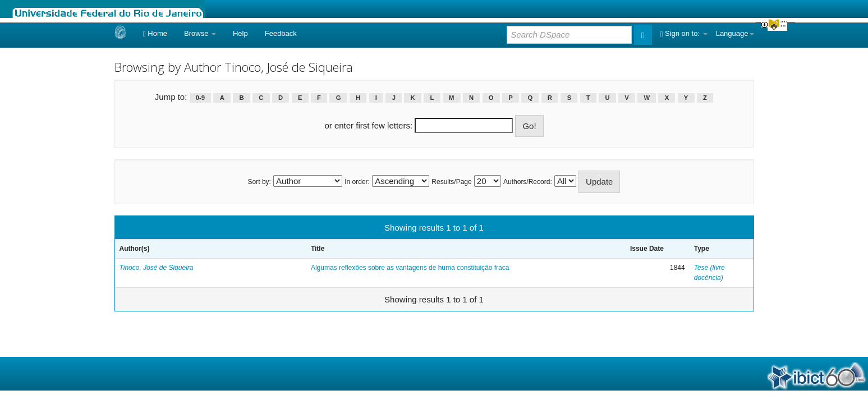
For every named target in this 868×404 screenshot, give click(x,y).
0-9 (200, 98)
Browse (200, 33)
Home (155, 33)
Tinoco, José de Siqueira (157, 268)
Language (735, 33)
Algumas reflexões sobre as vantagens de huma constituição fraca (410, 268)
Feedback (281, 33)
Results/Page (451, 182)
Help (240, 33)
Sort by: (260, 182)
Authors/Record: (528, 182)
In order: (357, 182)
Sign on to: (684, 33)
